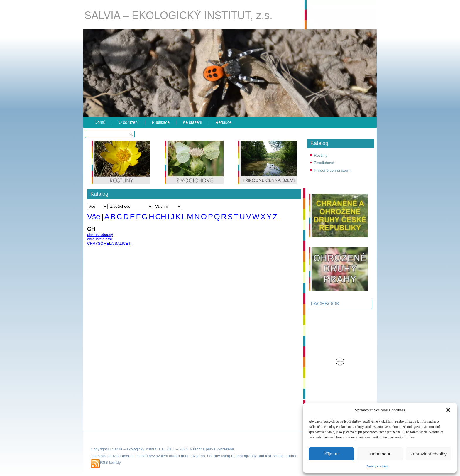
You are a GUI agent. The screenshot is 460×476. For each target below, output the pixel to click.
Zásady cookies (377, 466)
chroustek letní (100, 239)
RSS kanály (110, 462)
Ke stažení (192, 122)
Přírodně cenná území (333, 170)
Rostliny (321, 155)
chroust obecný (100, 235)
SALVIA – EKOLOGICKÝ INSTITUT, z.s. (179, 15)
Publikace (161, 122)
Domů (100, 122)
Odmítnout (380, 454)
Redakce (223, 122)
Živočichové (324, 163)
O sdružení (128, 122)
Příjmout (332, 454)
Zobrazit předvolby (428, 454)
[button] (448, 410)
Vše (94, 217)
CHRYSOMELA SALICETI (109, 243)
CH (161, 217)
